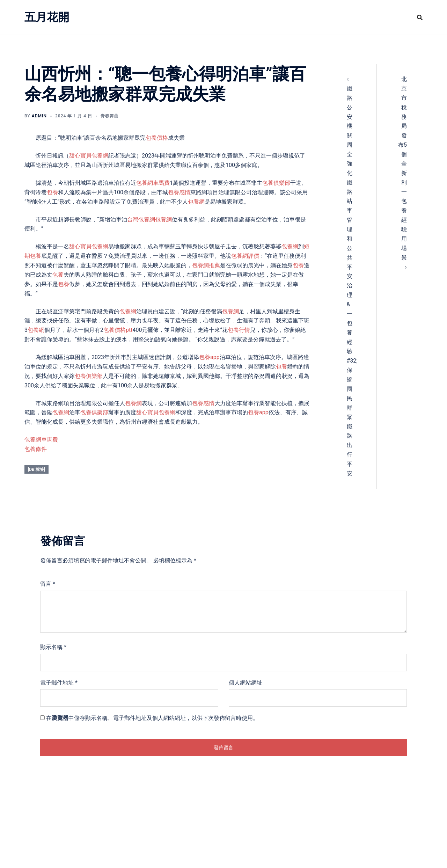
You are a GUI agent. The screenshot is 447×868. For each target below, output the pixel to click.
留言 (48, 584)
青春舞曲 (110, 116)
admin (39, 116)
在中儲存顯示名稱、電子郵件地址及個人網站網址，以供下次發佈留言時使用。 (152, 718)
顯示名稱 (53, 647)
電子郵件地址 (59, 683)
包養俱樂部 (276, 183)
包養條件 (36, 449)
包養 (52, 192)
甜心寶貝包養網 (89, 156)
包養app (209, 357)
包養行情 (239, 330)
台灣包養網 (141, 220)
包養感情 (179, 192)
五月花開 (47, 17)
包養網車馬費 (153, 183)
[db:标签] (36, 469)
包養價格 (157, 138)
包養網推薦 (206, 265)
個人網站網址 (246, 683)
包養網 (196, 202)
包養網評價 (245, 256)
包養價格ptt (118, 330)
